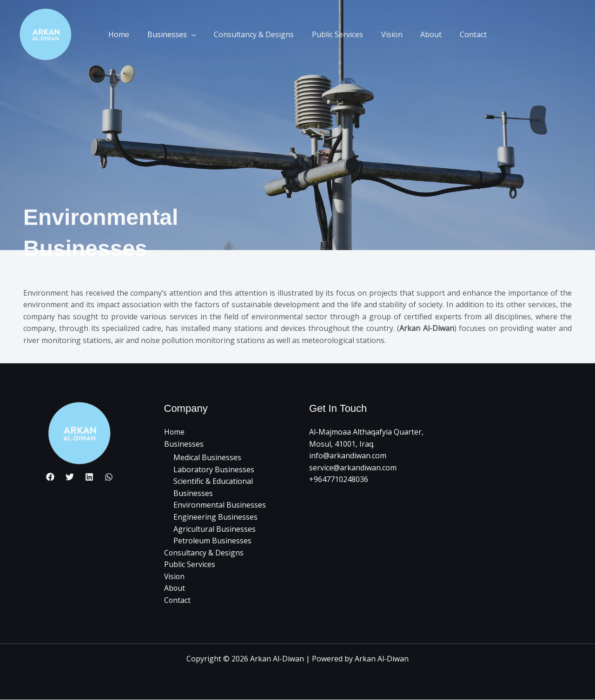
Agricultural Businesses (215, 529)
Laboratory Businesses (214, 469)
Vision (389, 34)
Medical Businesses (207, 457)
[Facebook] (50, 477)
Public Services (337, 34)
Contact (464, 34)
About (425, 34)
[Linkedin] (89, 477)
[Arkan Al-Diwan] (46, 34)
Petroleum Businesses (212, 541)
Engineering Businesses (215, 517)
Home (128, 34)
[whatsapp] (109, 477)
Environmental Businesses (220, 505)
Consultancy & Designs (257, 34)
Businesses (173, 34)
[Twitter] (70, 477)
